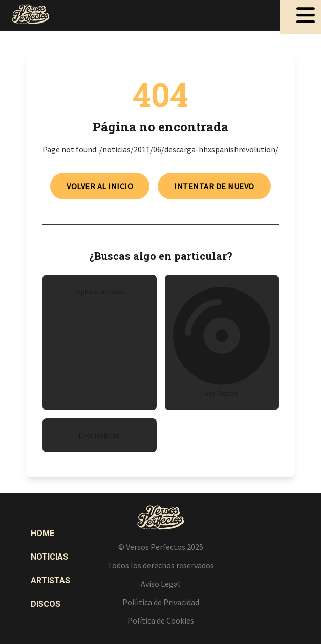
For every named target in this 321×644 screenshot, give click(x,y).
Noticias (49, 557)
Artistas (50, 580)
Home (42, 533)
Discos (46, 604)
